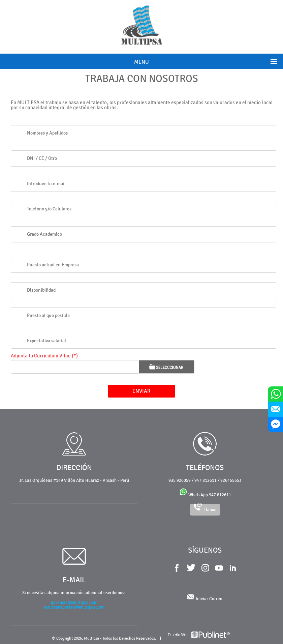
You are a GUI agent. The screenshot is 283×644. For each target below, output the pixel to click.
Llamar (205, 508)
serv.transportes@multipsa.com (74, 607)
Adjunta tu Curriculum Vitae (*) (44, 356)
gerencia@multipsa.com (74, 603)
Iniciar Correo (205, 599)
